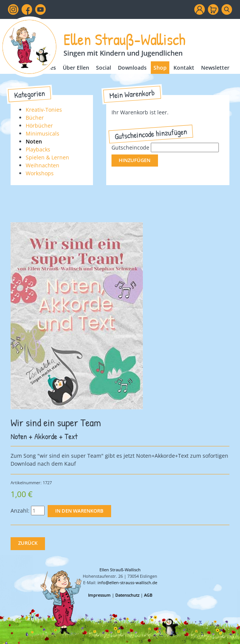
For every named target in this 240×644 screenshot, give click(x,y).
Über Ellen (76, 68)
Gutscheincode (130, 147)
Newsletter (215, 68)
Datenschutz (127, 595)
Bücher (35, 118)
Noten (34, 141)
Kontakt (184, 68)
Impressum (99, 595)
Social (104, 68)
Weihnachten (43, 165)
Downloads (132, 68)
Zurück (28, 543)
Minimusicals (43, 133)
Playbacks (38, 149)
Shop (160, 68)
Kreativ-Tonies (44, 110)
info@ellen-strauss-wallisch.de (127, 582)
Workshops (40, 173)
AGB (148, 595)
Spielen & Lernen (47, 157)
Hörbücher (39, 126)
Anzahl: (20, 511)
